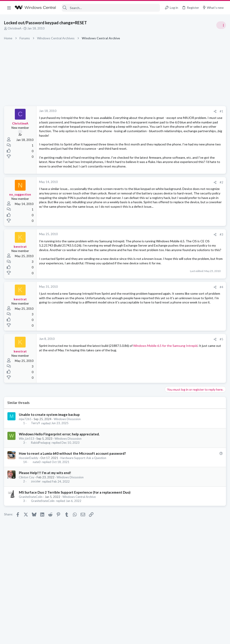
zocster (36, 518)
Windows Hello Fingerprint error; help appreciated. (60, 470)
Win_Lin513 (27, 475)
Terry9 (36, 460)
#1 (149, 111)
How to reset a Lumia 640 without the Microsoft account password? (73, 490)
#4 (149, 323)
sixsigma (220, 303)
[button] (9, 8)
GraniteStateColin (31, 533)
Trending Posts (171, 243)
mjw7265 (26, 456)
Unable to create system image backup (50, 451)
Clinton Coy (27, 514)
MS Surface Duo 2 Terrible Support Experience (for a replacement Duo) (75, 529)
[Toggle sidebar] (221, 25)
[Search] (111, 8)
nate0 (37, 499)
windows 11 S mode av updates (188, 253)
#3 (149, 258)
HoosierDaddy (29, 495)
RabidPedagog (41, 479)
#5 (149, 376)
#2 (149, 204)
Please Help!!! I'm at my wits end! (45, 509)
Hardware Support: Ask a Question (84, 495)
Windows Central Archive (80, 533)
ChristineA (15, 28)
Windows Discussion (68, 456)
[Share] (143, 111)
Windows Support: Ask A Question (189, 265)
